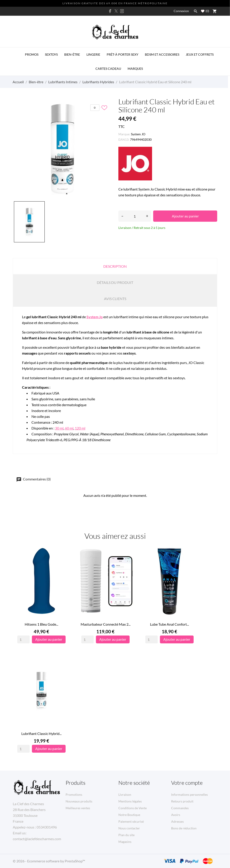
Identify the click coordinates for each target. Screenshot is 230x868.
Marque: (124, 134)
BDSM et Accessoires (162, 54)
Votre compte (187, 783)
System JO (138, 134)
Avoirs (176, 815)
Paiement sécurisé (131, 821)
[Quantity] (23, 639)
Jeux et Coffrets (200, 54)
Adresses (177, 821)
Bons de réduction (184, 828)
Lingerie (93, 54)
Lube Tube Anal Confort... (169, 624)
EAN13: (124, 139)
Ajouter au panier (185, 216)
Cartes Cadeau (108, 69)
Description (115, 266)
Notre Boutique (129, 815)
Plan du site (126, 835)
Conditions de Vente (133, 808)
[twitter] (116, 11)
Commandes (180, 808)
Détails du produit (115, 282)
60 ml (69, 428)
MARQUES (135, 69)
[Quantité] (135, 216)
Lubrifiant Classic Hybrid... (41, 733)
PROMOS (32, 54)
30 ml (59, 428)
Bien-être (72, 54)
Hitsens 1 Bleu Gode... (41, 624)
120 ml (80, 428)
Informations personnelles (189, 795)
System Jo (95, 317)
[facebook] (110, 11)
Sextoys (51, 54)
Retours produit (182, 801)
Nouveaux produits (79, 801)
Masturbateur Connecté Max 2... (106, 624)
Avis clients (115, 299)
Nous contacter (129, 828)
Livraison (125, 795)
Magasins (125, 842)
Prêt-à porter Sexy (123, 54)
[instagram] (122, 11)
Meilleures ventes (78, 808)
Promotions (74, 795)
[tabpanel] (62, 149)
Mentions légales (130, 801)
